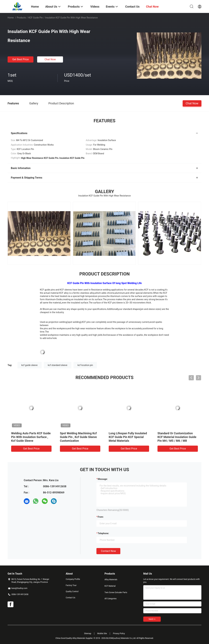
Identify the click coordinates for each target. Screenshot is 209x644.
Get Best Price (21, 59)
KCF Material (110, 586)
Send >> (152, 619)
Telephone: (103, 533)
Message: (103, 479)
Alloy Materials (111, 580)
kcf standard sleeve (58, 365)
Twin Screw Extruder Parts (116, 592)
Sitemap (88, 633)
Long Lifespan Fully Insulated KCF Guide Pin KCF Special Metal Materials (128, 437)
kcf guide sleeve (30, 365)
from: (101, 517)
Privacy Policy (119, 633)
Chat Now (50, 59)
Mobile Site (102, 633)
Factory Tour (71, 585)
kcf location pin (85, 365)
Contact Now (108, 551)
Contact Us (71, 598)
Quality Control (72, 591)
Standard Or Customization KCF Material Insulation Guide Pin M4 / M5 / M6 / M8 (177, 437)
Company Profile (73, 579)
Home (11, 18)
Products (21, 18)
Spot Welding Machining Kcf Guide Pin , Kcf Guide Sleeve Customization (78, 437)
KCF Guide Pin (36, 18)
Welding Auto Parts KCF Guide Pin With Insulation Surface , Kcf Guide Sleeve (31, 437)
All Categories (110, 599)
